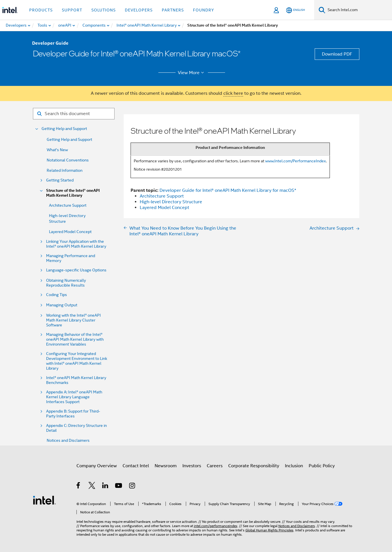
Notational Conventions (68, 160)
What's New (57, 150)
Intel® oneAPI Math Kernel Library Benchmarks (76, 380)
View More (192, 73)
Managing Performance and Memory (71, 258)
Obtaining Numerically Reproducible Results (66, 283)
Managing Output (62, 305)
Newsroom (166, 466)
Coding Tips (57, 295)
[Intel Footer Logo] (44, 500)
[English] (296, 10)
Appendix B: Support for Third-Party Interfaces (73, 414)
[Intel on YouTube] (119, 486)
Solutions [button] (104, 10)
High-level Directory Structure (171, 202)
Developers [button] (139, 10)
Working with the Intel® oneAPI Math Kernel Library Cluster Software (73, 320)
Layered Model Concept (70, 232)
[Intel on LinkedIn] (106, 486)
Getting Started (60, 180)
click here (233, 93)
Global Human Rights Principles (269, 530)
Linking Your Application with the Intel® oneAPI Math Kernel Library (76, 244)
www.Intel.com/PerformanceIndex (296, 161)
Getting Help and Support (64, 129)
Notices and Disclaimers (68, 440)
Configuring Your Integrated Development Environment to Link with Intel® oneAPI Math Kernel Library (77, 361)
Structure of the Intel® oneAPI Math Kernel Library (73, 193)
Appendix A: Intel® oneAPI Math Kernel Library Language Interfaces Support (74, 397)
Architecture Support (68, 205)
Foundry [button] (204, 10)
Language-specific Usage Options (76, 270)
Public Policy (322, 466)
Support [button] (72, 10)
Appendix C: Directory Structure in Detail (76, 428)
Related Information (65, 170)
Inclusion (294, 466)
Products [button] (41, 10)
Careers (215, 466)
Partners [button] (173, 10)
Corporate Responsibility (254, 466)
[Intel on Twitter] (92, 486)
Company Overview (97, 466)
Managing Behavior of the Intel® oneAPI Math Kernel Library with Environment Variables (75, 339)
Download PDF (337, 54)
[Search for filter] (74, 114)
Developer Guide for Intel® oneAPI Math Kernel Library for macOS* (228, 190)
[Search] (322, 10)
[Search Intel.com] (359, 10)
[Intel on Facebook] (79, 486)
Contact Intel (136, 466)
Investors (192, 466)
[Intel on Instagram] (132, 486)
